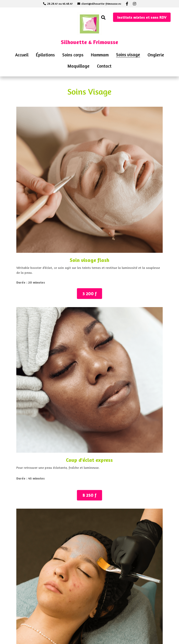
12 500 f (33, 463)
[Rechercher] (103, 18)
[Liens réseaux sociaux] (127, 4)
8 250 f (90, 206)
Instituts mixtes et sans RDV (142, 17)
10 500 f (33, 331)
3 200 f (33, 209)
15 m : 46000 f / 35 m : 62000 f (90, 615)
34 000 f (146, 621)
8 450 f (146, 199)
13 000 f (89, 329)
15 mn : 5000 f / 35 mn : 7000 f (33, 615)
